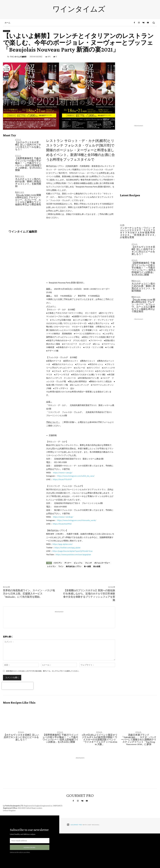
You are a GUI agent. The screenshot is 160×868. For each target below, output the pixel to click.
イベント (7, 31)
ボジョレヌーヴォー (102, 563)
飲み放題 (97, 566)
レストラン (51, 566)
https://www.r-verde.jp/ (63, 517)
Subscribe (30, 847)
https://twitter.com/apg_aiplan (67, 547)
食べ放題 (87, 566)
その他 (122, 225)
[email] (30, 841)
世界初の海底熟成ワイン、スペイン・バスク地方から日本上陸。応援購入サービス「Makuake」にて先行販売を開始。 (29, 594)
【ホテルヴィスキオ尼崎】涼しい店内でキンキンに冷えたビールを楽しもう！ (28, 146)
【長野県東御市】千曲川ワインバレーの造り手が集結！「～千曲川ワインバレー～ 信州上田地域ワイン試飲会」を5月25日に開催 (29, 164)
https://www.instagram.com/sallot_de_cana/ (76, 476)
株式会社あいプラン (74, 566)
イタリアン (58, 563)
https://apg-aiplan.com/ (63, 544)
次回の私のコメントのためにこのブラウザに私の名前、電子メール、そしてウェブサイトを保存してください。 (43, 671)
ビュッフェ (78, 563)
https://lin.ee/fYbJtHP (62, 479)
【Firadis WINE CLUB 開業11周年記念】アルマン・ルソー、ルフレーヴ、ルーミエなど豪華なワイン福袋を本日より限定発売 (28, 200)
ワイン (61, 566)
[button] (154, 23)
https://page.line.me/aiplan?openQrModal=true (72, 551)
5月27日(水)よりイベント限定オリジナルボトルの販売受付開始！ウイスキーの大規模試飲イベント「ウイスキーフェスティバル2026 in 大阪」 (100, 740)
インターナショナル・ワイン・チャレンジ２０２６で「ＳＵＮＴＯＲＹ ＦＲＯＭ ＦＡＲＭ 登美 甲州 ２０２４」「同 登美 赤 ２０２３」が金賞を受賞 (138, 233)
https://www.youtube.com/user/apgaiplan (73, 554)
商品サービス (20, 176)
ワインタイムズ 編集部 (18, 57)
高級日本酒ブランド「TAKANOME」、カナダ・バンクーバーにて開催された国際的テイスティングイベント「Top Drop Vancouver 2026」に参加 (139, 740)
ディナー (68, 563)
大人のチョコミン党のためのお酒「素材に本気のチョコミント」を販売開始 (28, 183)
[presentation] (18, 686)
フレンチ (88, 563)
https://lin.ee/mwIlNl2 (62, 524)
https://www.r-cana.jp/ (63, 472)
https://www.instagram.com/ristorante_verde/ (77, 520)
